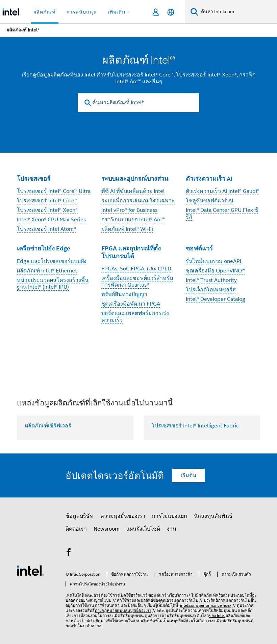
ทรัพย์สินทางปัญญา (124, 294)
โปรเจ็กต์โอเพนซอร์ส (211, 290)
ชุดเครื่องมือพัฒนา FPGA (131, 304)
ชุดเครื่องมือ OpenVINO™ (215, 271)
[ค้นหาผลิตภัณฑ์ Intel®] (138, 103)
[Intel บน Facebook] (69, 553)
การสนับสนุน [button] (82, 12)
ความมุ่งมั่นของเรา (123, 516)
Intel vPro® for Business (129, 210)
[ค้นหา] (194, 12)
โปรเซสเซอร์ (34, 179)
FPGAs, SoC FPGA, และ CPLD (136, 269)
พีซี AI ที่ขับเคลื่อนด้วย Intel (133, 191)
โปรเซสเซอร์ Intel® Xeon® (47, 210)
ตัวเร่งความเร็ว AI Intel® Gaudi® (223, 191)
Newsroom (107, 529)
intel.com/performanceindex (206, 605)
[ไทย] (171, 12)
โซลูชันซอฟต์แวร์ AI (209, 201)
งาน (172, 529)
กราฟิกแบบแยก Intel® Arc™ (133, 220)
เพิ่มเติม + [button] (119, 12)
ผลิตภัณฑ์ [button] (45, 12)
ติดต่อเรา (76, 529)
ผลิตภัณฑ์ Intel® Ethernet (47, 271)
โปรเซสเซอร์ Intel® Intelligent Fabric (195, 426)
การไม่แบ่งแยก (170, 516)
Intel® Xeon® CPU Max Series (51, 220)
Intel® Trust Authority (211, 280)
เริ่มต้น (188, 475)
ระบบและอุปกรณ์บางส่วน (135, 179)
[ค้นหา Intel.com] (238, 12)
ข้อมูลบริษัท (80, 516)
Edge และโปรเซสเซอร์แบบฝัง (52, 261)
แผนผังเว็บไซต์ (143, 529)
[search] (88, 103)
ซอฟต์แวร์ (199, 248)
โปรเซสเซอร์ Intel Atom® (46, 229)
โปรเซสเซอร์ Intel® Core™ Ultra (54, 191)
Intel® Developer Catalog (216, 299)
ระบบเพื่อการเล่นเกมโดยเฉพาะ (138, 201)
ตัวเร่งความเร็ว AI (209, 179)
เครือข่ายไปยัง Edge (44, 248)
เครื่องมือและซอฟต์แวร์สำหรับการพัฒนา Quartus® (137, 282)
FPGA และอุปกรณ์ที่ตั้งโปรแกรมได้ (131, 252)
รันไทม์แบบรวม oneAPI (213, 261)
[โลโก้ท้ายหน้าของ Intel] (30, 570)
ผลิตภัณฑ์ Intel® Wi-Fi (127, 229)
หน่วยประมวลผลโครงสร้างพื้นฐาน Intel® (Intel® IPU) (53, 284)
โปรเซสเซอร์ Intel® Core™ (47, 201)
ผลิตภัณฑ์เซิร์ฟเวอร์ (48, 426)
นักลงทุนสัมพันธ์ (213, 516)
